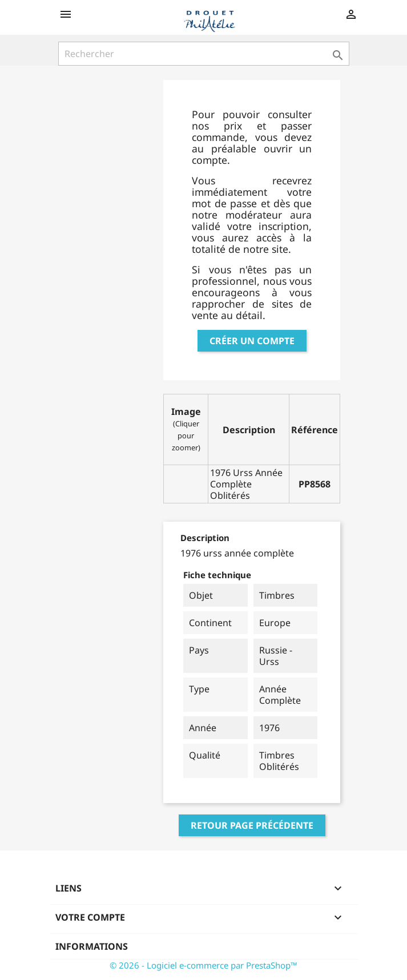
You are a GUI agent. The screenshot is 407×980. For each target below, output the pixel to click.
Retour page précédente (252, 825)
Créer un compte (252, 341)
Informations (92, 946)
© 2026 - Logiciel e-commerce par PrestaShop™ (203, 965)
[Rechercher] (204, 54)
